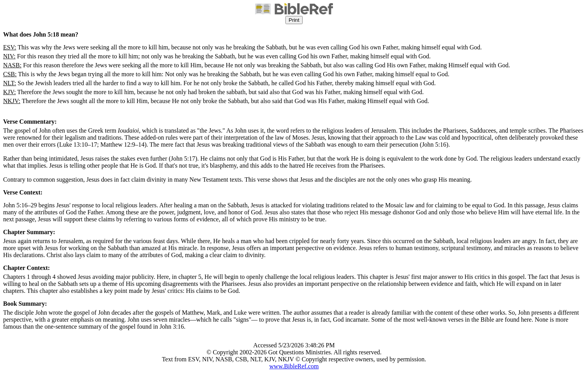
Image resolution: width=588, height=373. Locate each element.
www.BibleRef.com (294, 366)
